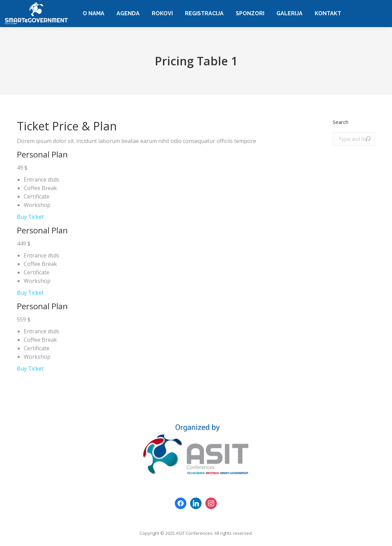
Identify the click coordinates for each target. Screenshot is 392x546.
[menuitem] (94, 14)
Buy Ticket (30, 217)
